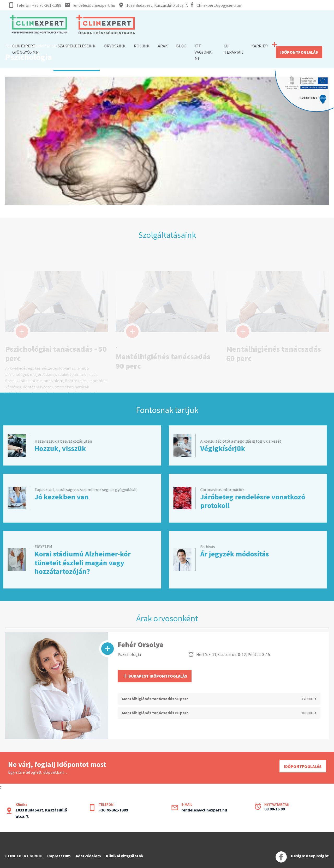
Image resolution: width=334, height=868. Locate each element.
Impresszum (59, 856)
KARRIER (260, 46)
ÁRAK (163, 46)
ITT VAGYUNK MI (203, 52)
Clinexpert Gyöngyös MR (25, 49)
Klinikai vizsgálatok (125, 856)
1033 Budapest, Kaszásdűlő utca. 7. (157, 5)
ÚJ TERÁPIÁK (234, 49)
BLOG (181, 46)
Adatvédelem (88, 856)
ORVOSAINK (115, 46)
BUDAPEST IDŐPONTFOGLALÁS (155, 676)
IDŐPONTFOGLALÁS (299, 52)
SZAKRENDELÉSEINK (77, 46)
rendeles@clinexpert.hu (94, 5)
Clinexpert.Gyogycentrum (219, 5)
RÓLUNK (142, 46)
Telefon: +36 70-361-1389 (39, 5)
